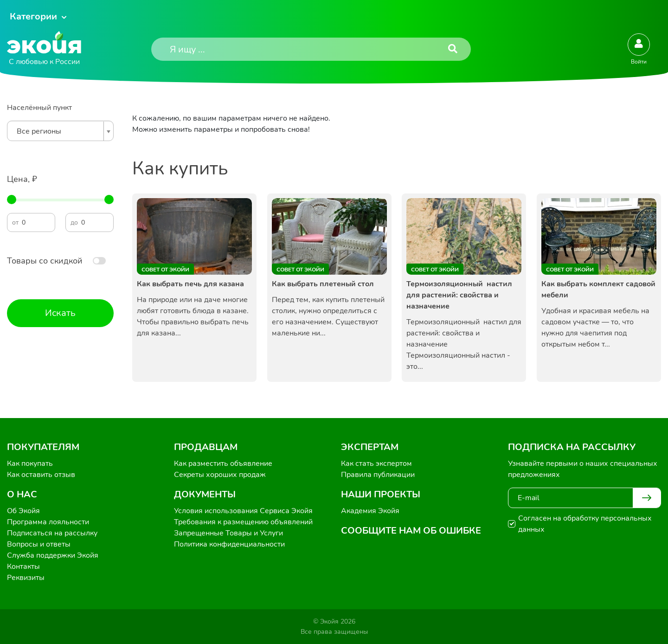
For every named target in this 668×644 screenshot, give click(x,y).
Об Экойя (23, 511)
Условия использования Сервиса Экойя (243, 511)
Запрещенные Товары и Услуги (228, 533)
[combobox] (60, 131)
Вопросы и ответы (39, 544)
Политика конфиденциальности (229, 544)
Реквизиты (26, 578)
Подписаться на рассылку (52, 533)
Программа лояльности (48, 522)
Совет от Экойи (165, 270)
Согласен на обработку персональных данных (585, 524)
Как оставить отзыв (41, 475)
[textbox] (58, 131)
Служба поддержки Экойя (53, 555)
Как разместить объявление (223, 464)
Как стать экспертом (376, 464)
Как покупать (30, 464)
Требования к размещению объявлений (243, 522)
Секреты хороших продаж (220, 475)
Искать (60, 313)
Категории (33, 16)
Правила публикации (378, 475)
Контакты (23, 567)
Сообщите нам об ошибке (411, 531)
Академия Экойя (370, 511)
